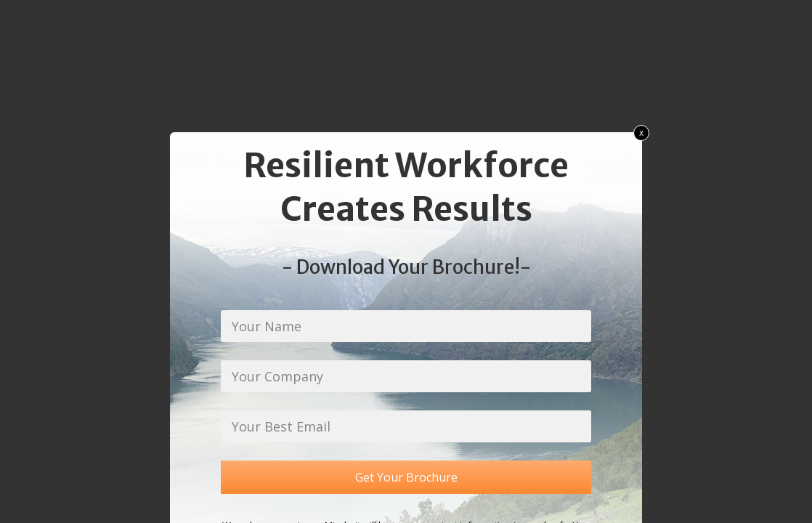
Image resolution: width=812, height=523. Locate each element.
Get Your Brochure (406, 477)
